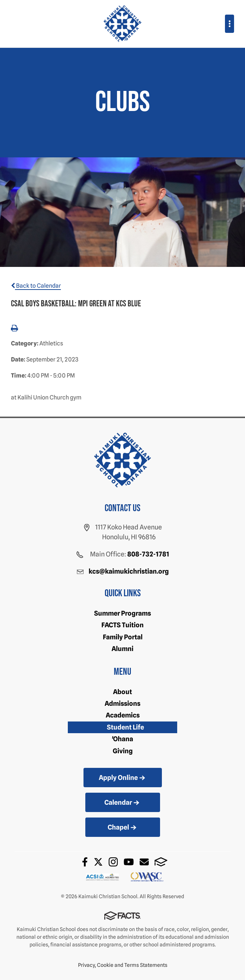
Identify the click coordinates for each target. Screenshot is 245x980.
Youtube (129, 862)
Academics (123, 715)
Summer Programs (122, 613)
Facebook (85, 862)
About (122, 692)
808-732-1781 (148, 554)
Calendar (122, 803)
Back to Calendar (36, 286)
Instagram (113, 862)
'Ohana (122, 739)
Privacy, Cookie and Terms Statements (123, 965)
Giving (123, 751)
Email (144, 862)
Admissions (122, 703)
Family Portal (123, 637)
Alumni (122, 649)
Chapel (123, 828)
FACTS (161, 862)
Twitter (98, 862)
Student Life (125, 727)
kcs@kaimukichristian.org (129, 571)
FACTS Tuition (122, 625)
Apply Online (123, 778)
